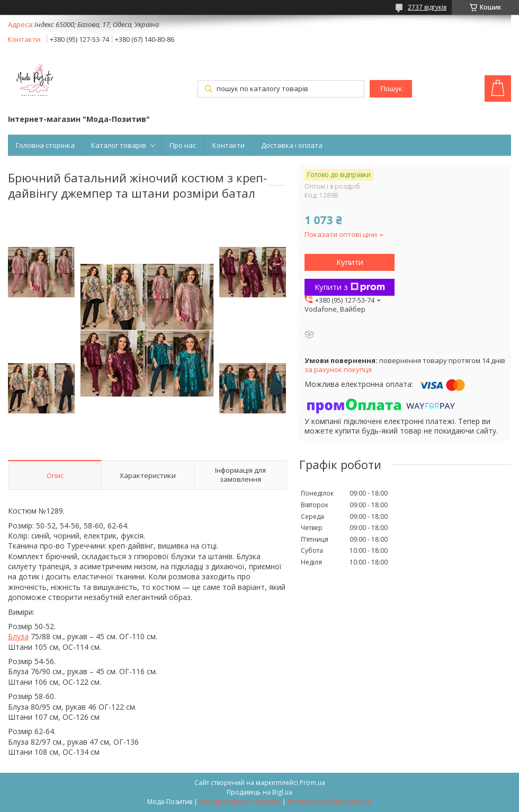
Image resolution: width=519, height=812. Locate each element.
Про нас (183, 145)
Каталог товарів (119, 145)
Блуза (18, 636)
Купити (350, 262)
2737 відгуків (427, 7)
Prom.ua (312, 783)
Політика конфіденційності (330, 802)
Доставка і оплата (292, 145)
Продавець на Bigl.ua (259, 792)
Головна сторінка (45, 145)
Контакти (229, 145)
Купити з (350, 287)
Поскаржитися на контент (240, 802)
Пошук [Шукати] (391, 89)
